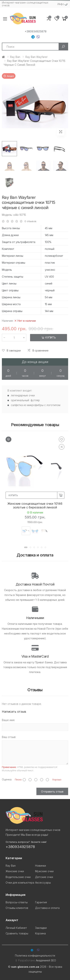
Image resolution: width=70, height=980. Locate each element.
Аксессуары (43, 883)
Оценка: (7, 779)
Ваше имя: (8, 720)
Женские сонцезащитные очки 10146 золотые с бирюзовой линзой (35, 505)
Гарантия (41, 902)
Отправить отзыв (52, 792)
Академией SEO (46, 960)
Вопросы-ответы (17, 902)
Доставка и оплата (47, 908)
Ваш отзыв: (9, 737)
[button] (64, 19)
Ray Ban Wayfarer (36, 57)
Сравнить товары (17, 933)
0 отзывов (30, 221)
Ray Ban (15, 57)
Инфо (61, 4)
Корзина (40, 933)
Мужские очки (44, 871)
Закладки (41, 928)
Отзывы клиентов (17, 908)
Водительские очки (18, 877)
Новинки (41, 866)
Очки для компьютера (20, 883)
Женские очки (15, 871)
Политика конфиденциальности (35, 956)
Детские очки (44, 877)
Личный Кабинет (16, 928)
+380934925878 (36, 31)
